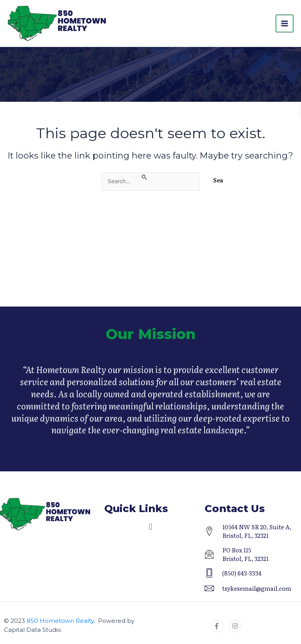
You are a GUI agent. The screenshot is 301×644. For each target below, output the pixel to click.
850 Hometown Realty (60, 621)
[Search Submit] (145, 177)
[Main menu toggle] (285, 23)
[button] (150, 527)
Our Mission (151, 340)
